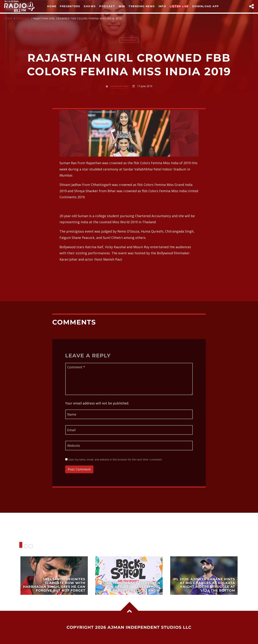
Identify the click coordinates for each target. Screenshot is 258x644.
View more (54, 576)
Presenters (70, 6)
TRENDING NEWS (142, 6)
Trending (23, 18)
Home (52, 6)
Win (122, 6)
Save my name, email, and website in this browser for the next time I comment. (114, 459)
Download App (206, 6)
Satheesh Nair (120, 86)
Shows (90, 6)
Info (162, 6)
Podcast (107, 6)
